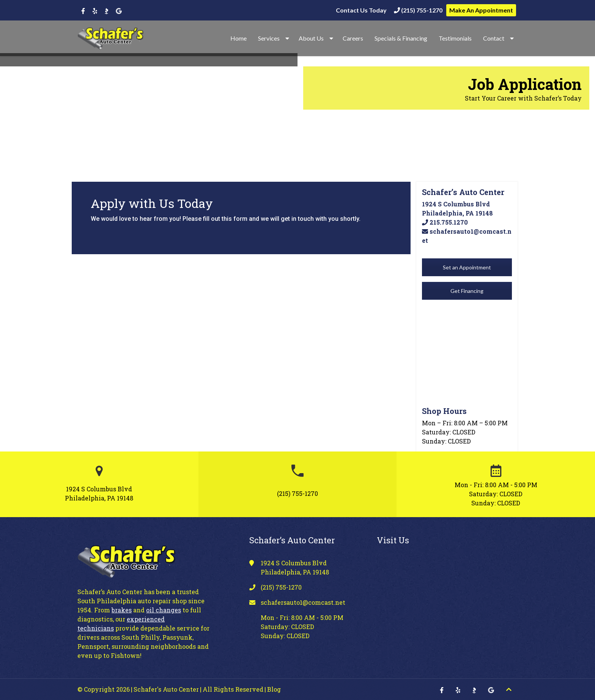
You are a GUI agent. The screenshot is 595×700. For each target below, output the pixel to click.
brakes (122, 610)
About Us (311, 38)
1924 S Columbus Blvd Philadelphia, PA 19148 (99, 493)
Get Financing (467, 291)
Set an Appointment (467, 267)
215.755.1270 (445, 222)
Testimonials (455, 38)
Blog (274, 689)
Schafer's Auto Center (166, 689)
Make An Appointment (481, 10)
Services (269, 38)
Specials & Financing (401, 38)
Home (238, 38)
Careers (353, 38)
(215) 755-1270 (418, 10)
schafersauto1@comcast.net (303, 602)
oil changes (164, 610)
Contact (494, 38)
